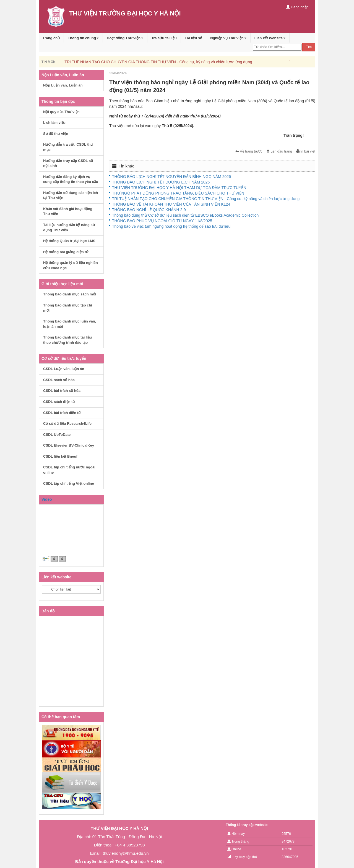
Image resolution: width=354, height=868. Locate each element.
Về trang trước (249, 151)
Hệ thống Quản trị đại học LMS (69, 241)
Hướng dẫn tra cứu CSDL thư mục (68, 147)
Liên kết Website (270, 38)
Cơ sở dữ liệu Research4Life (67, 423)
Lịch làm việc (54, 123)
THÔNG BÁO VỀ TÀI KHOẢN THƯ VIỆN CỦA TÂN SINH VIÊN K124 (171, 204)
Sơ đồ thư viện (56, 134)
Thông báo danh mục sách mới (70, 294)
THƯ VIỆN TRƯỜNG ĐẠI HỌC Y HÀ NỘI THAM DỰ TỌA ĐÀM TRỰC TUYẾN (179, 188)
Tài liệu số (193, 38)
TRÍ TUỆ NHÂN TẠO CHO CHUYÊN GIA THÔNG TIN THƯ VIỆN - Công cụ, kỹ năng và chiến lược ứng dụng (158, 62)
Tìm (309, 47)
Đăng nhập (297, 7)
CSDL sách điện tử (59, 402)
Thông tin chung (83, 38)
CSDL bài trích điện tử (62, 413)
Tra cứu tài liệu (164, 38)
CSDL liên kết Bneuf (60, 456)
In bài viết (306, 151)
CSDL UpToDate (57, 435)
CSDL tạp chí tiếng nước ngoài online (69, 470)
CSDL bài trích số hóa (62, 391)
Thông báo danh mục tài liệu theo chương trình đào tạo (67, 340)
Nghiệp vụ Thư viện (228, 38)
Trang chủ (51, 38)
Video (47, 499)
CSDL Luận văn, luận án (64, 369)
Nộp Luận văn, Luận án (63, 85)
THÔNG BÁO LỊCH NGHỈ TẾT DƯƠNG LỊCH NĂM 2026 (161, 182)
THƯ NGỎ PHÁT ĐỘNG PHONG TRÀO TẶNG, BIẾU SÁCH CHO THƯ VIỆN (178, 193)
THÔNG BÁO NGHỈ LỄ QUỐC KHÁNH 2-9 (149, 210)
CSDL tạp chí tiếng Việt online (69, 483)
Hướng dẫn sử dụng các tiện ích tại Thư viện (71, 195)
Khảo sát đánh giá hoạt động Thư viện (68, 211)
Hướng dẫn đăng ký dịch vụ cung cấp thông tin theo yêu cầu (71, 179)
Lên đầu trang (279, 151)
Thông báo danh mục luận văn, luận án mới (70, 324)
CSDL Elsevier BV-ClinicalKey (69, 445)
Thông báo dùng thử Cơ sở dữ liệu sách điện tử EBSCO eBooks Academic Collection (185, 215)
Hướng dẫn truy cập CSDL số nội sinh (68, 163)
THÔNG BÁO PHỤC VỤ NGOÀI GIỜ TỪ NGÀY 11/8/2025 (162, 221)
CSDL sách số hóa (59, 380)
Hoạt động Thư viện (125, 38)
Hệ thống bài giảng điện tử (66, 252)
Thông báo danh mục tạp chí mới (68, 308)
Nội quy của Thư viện (61, 112)
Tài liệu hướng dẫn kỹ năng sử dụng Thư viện (69, 227)
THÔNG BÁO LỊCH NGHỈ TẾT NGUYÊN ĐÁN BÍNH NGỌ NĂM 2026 (171, 177)
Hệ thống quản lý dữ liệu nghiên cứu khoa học (71, 265)
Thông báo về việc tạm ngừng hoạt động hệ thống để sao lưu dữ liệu (171, 226)
